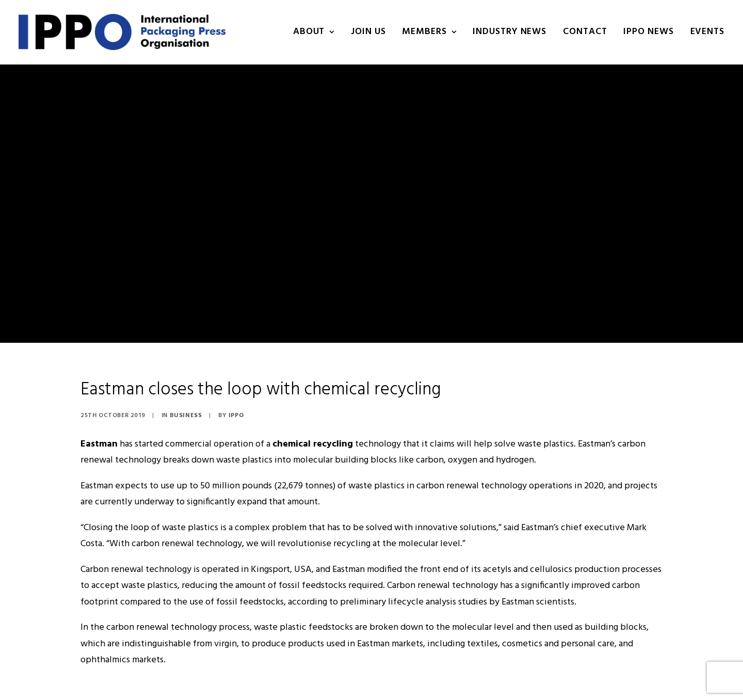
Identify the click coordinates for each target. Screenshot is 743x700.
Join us (368, 32)
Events (707, 32)
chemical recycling (313, 404)
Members (429, 32)
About (314, 32)
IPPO (236, 376)
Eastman (99, 404)
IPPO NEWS (648, 32)
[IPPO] (122, 32)
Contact (585, 32)
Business (186, 376)
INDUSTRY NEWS (510, 32)
